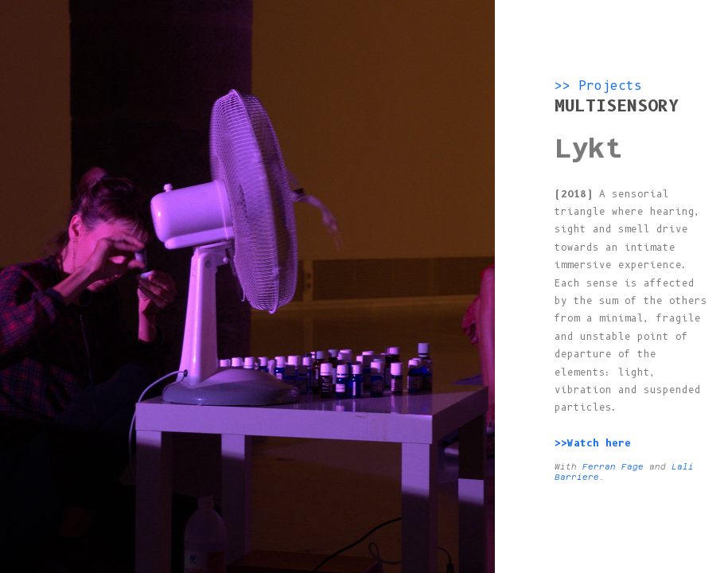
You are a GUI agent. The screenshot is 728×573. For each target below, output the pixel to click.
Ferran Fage (613, 467)
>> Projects (598, 86)
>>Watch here (596, 443)
